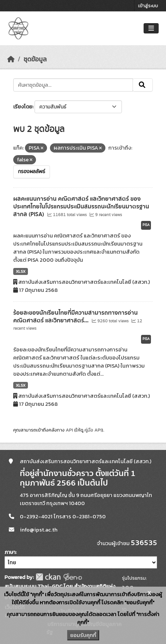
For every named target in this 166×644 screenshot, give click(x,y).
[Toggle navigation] (151, 28)
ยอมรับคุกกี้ (83, 635)
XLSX (21, 271)
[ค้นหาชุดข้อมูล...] (73, 85)
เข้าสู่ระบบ (148, 6)
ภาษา (10, 552)
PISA (146, 225)
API (69, 430)
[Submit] (143, 85)
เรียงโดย (23, 107)
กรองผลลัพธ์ (32, 172)
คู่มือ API (93, 430)
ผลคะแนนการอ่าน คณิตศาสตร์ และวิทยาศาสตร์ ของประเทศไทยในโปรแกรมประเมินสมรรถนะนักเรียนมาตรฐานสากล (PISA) (81, 207)
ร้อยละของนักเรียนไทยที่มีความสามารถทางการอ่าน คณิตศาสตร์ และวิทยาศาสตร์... (75, 317)
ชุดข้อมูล (35, 59)
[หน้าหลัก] (11, 59)
